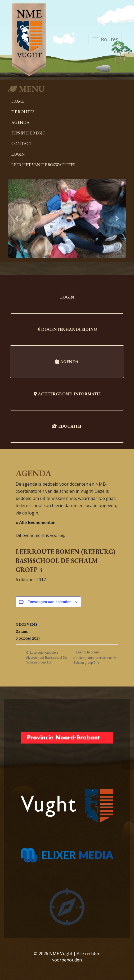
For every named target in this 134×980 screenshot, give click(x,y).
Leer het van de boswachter (44, 165)
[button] (17, 218)
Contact (22, 144)
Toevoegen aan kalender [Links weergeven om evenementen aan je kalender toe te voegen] (49, 602)
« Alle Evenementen (36, 523)
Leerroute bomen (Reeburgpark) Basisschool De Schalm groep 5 (95, 658)
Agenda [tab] (67, 362)
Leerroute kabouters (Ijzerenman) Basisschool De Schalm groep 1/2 (46, 658)
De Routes (23, 112)
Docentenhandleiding (67, 329)
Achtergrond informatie (67, 394)
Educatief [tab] (67, 426)
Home (18, 101)
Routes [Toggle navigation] (105, 40)
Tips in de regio (28, 133)
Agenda (20, 122)
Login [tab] (67, 297)
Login (18, 154)
